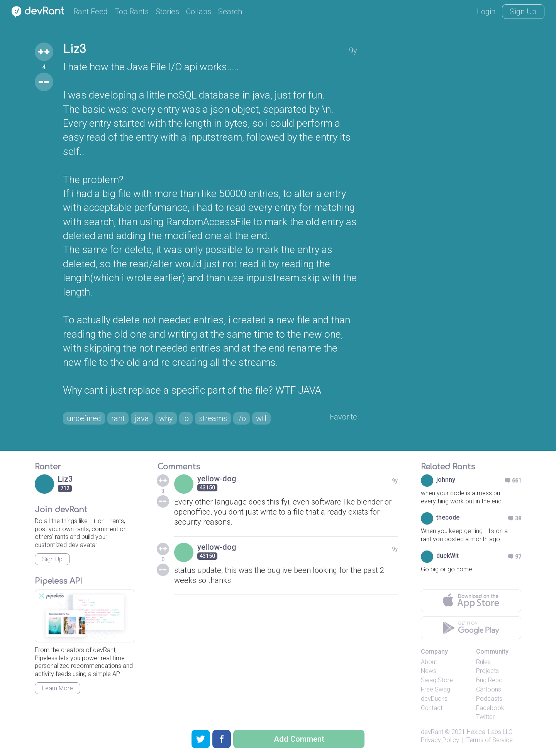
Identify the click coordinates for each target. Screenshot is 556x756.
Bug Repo (489, 680)
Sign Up (523, 12)
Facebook (490, 708)
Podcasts (489, 699)
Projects (487, 671)
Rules (483, 662)
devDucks (434, 699)
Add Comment (299, 739)
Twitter (485, 717)
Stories (167, 12)
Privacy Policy (440, 740)
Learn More (58, 688)
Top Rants (132, 12)
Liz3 (74, 49)
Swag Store (437, 680)
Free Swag (436, 689)
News (429, 671)
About (429, 662)
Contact (432, 708)
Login (486, 12)
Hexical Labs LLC (490, 732)
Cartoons (489, 689)
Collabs (199, 12)
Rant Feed (91, 12)
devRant (432, 732)
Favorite (343, 417)
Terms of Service (490, 740)
